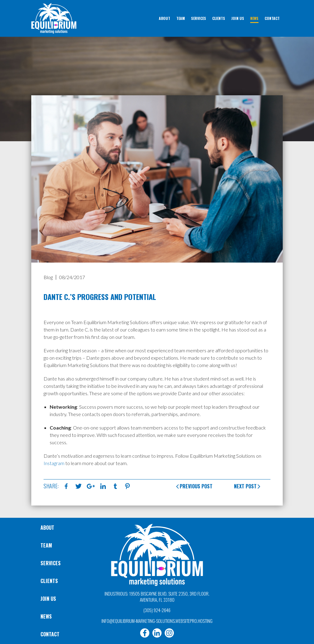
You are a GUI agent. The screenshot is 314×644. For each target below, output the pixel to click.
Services (51, 563)
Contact (50, 634)
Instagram (54, 463)
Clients (49, 581)
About (47, 528)
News (46, 616)
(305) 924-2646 (157, 610)
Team (46, 545)
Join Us (48, 599)
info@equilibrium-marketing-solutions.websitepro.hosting (157, 621)
